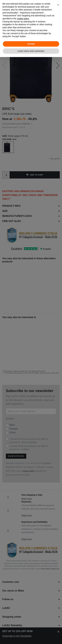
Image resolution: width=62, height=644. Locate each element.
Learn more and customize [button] (31, 51)
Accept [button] (31, 44)
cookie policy (23, 19)
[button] (58, 5)
